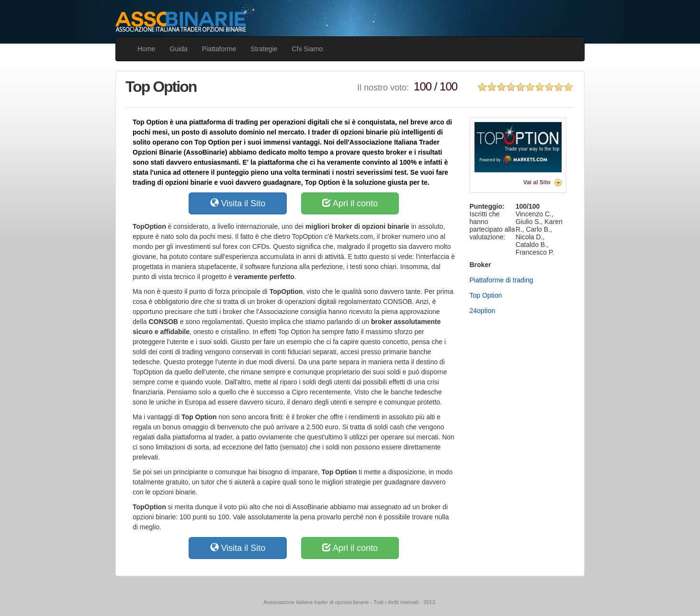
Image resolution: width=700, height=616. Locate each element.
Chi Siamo (307, 49)
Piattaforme (219, 49)
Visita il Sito (238, 203)
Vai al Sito (537, 182)
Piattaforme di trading (502, 280)
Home (146, 49)
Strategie (264, 49)
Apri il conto (350, 203)
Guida (178, 49)
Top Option (486, 295)
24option (483, 311)
